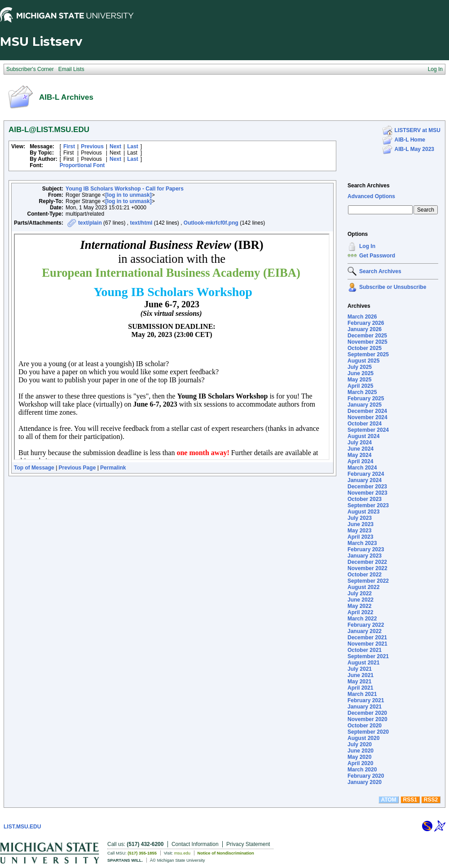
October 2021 (365, 650)
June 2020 (361, 751)
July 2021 (360, 669)
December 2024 (367, 411)
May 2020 (359, 757)
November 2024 (368, 417)
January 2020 (365, 782)
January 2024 (365, 480)
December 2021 (367, 638)
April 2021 (360, 688)
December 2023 (367, 487)
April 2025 (360, 386)
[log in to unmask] (128, 195)
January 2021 (365, 707)
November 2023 (368, 493)
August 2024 (363, 436)
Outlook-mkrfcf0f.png (211, 223)
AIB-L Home (410, 140)
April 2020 (360, 763)
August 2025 (363, 361)
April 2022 (360, 612)
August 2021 (363, 663)
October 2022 (365, 575)
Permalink (113, 468)
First (69, 146)
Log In (367, 246)
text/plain (90, 223)
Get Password (377, 256)
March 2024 (362, 468)
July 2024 (360, 443)
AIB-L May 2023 (414, 149)
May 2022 (359, 606)
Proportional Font (82, 165)
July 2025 (360, 367)
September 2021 (368, 656)
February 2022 (366, 625)
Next (115, 146)
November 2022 (368, 568)
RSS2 (431, 800)
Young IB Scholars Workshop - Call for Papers (125, 189)
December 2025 (367, 336)
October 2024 (365, 424)
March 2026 (362, 317)
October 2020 (365, 726)
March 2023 (362, 543)
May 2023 (359, 531)
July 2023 (360, 518)
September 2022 (368, 581)
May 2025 (359, 380)
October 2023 (365, 499)
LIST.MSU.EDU (22, 827)
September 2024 (368, 430)
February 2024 (366, 474)
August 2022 (363, 587)
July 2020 (360, 744)
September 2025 (368, 354)
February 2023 (366, 549)
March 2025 (362, 392)
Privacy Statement (248, 844)
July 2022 (360, 593)
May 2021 (359, 682)
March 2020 (362, 770)
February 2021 (366, 700)
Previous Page (77, 468)
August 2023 (363, 512)
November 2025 (368, 342)
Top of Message (34, 468)
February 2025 (366, 399)
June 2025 (361, 373)
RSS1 (410, 800)
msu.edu (182, 853)
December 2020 (367, 713)
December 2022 (367, 562)
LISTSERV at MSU (418, 130)
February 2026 (366, 323)
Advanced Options (371, 196)
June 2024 (361, 449)
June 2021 (361, 675)
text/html (141, 223)
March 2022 (362, 619)
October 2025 (365, 348)
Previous (92, 146)
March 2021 (362, 694)
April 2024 (360, 461)
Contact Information (195, 844)
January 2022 (365, 631)
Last (133, 146)
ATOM (388, 800)
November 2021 (368, 644)
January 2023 (365, 556)
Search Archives (369, 186)
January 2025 (365, 405)
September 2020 (368, 732)
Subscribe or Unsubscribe (393, 287)
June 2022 (361, 600)
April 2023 (360, 537)
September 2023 (368, 505)
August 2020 (363, 738)
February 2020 (366, 776)
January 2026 (365, 329)
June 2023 (361, 524)
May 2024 (359, 455)
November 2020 (368, 719)
